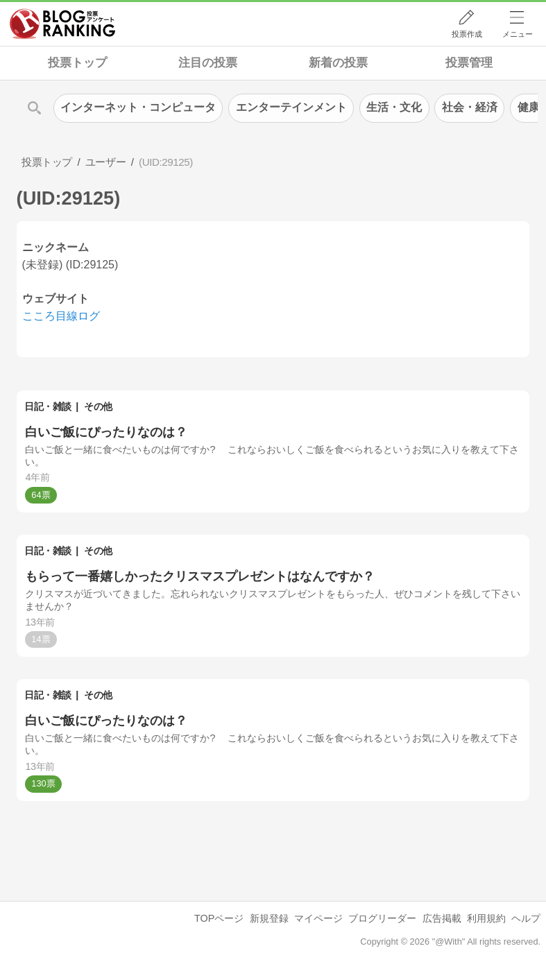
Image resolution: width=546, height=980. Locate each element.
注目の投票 (208, 63)
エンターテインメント (291, 107)
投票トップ (77, 63)
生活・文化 (394, 107)
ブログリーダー (382, 918)
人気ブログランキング (62, 24)
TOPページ (219, 918)
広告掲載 (442, 918)
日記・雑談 (48, 406)
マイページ (318, 918)
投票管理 (469, 63)
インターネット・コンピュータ (138, 107)
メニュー (518, 34)
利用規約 (486, 918)
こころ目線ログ (61, 316)
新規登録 (269, 918)
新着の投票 (338, 63)
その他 (98, 406)
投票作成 (467, 34)
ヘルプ (526, 918)
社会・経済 (470, 107)
